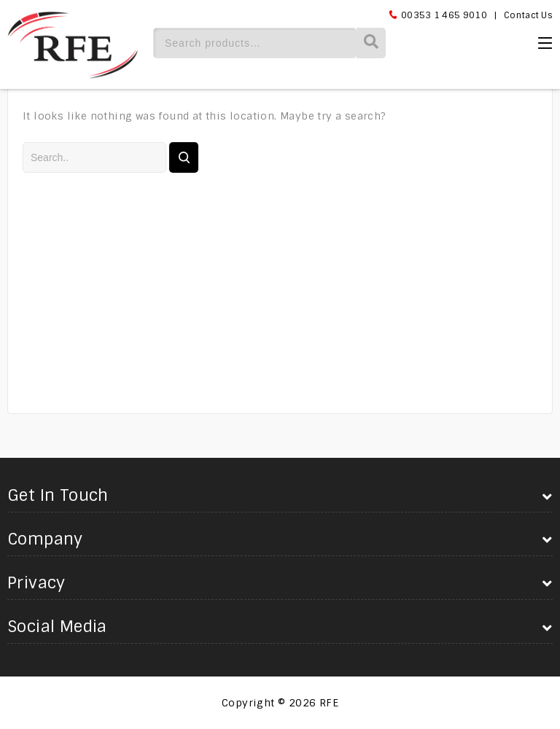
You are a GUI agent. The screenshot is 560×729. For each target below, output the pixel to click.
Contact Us (528, 15)
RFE (329, 703)
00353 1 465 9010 (444, 15)
